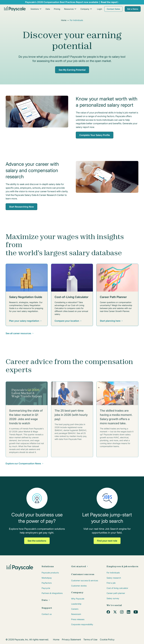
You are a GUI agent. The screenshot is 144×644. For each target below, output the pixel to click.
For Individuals (76, 20)
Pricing (57, 9)
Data (48, 9)
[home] (14, 9)
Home (64, 20)
